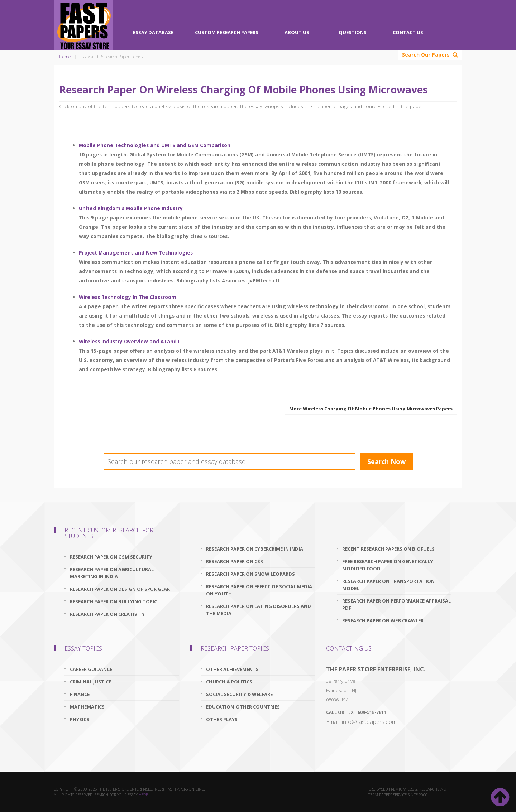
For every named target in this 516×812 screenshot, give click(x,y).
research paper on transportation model (388, 585)
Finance (80, 694)
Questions (353, 32)
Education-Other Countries (243, 707)
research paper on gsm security (111, 557)
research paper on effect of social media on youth (259, 590)
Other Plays (222, 719)
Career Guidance (91, 669)
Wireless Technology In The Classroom (128, 297)
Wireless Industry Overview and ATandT (129, 341)
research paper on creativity (107, 614)
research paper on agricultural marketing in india (112, 573)
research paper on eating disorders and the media (259, 610)
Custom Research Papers (227, 32)
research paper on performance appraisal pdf (396, 604)
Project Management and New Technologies (136, 253)
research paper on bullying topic (113, 601)
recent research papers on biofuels (388, 549)
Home (65, 57)
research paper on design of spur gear (120, 589)
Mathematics (87, 707)
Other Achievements (232, 669)
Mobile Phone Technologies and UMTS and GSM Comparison (155, 145)
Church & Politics (229, 682)
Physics (80, 719)
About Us (297, 32)
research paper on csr (235, 561)
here (143, 795)
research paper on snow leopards (250, 574)
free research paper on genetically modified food (388, 565)
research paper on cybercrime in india (255, 549)
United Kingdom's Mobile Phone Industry (131, 208)
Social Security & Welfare (239, 694)
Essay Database (153, 32)
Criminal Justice (90, 682)
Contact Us (408, 32)
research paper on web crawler (383, 620)
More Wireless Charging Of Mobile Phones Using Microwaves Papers (371, 409)
